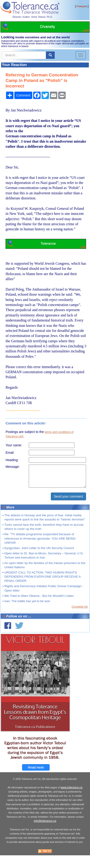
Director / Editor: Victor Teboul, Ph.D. (33, 17)
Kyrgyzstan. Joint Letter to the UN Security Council (39, 548)
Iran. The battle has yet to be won (27, 601)
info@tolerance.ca (45, 821)
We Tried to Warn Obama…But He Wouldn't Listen (39, 596)
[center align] (50, 55)
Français (82, 6)
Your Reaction (14, 65)
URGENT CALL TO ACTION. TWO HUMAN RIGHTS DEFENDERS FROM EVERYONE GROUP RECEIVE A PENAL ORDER (42, 577)
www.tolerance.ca (71, 787)
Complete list (80, 607)
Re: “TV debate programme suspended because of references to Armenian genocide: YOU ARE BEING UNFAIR (40, 538)
